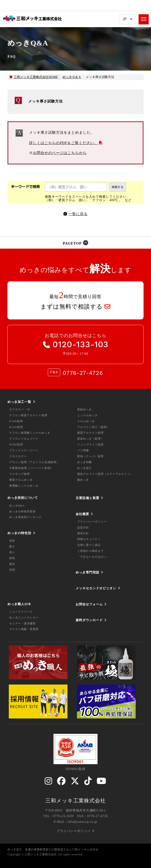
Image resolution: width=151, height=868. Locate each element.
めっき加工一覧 (19, 402)
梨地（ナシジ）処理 (90, 456)
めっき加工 (85, 468)
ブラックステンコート (24, 450)
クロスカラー (18, 456)
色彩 (12, 541)
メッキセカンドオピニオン (96, 588)
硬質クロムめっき (21, 480)
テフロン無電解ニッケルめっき (30, 433)
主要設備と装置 (87, 498)
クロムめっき (86, 421)
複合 (12, 564)
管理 (12, 570)
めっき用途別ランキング (25, 517)
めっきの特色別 (19, 533)
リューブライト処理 (90, 445)
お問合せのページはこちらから (60, 153)
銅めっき (83, 480)
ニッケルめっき (87, 415)
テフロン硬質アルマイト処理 (28, 415)
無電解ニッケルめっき (24, 486)
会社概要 (82, 514)
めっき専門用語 (87, 572)
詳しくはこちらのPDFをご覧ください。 (63, 143)
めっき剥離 (85, 462)
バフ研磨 (83, 450)
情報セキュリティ (89, 539)
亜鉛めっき (85, 409)
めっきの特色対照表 (22, 511)
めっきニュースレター (24, 618)
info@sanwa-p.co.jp (82, 822)
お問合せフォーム (89, 604)
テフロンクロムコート (24, 439)
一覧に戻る (78, 214)
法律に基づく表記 (89, 545)
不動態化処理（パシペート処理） (31, 468)
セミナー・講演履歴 (22, 623)
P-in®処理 (16, 421)
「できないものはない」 (93, 557)
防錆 (12, 558)
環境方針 (83, 533)
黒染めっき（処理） (90, 439)
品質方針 (83, 528)
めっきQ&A (17, 506)
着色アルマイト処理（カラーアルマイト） (105, 474)
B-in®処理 (16, 427)
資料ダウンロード (89, 620)
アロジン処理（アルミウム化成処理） (34, 462)
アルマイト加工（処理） (93, 427)
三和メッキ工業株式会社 (75, 801)
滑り (12, 552)
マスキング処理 (20, 474)
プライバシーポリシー (92, 522)
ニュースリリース (21, 612)
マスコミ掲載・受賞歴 (24, 629)
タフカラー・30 (20, 409)
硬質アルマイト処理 (90, 433)
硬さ (12, 547)
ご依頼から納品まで (90, 551)
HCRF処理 (16, 445)
